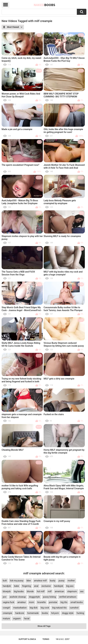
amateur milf (40, 581)
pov (5, 597)
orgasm (17, 619)
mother (71, 581)
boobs (45, 613)
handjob (7, 586)
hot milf (41, 591)
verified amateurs (68, 597)
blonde (30, 591)
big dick (34, 608)
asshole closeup (18, 597)
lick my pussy (17, 581)
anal (36, 586)
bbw (29, 581)
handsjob (59, 586)
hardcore (20, 613)
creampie (8, 613)
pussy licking (49, 597)
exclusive (46, 586)
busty (53, 581)
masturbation (20, 608)
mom (32, 602)
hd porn (55, 613)
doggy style (68, 613)
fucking (80, 613)
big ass (70, 586)
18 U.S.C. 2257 (63, 639)
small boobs (77, 602)
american (59, 591)
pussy (62, 581)
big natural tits (59, 608)
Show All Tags (44, 626)
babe (17, 586)
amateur (22, 602)
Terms (46, 639)
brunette (42, 602)
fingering (27, 586)
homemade (33, 613)
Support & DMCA (27, 639)
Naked (44, 5)
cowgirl (6, 608)
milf (50, 591)
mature (6, 619)
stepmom (72, 591)
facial (27, 619)
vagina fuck (9, 602)
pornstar (53, 602)
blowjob (7, 591)
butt (5, 581)
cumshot (74, 608)
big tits (64, 602)
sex (82, 591)
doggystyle (34, 597)
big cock (45, 608)
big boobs (19, 591)
